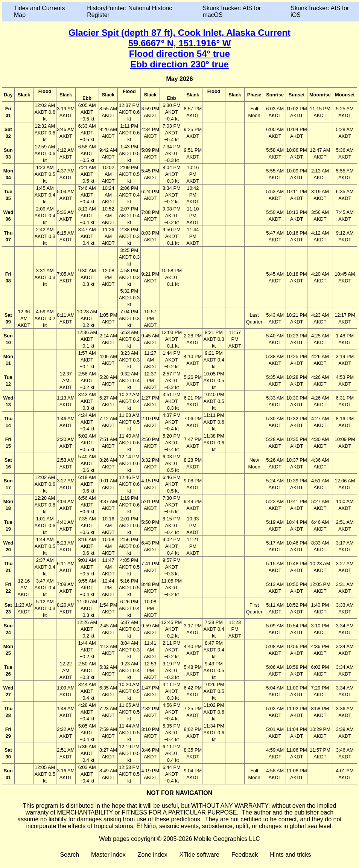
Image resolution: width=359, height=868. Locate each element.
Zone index (153, 855)
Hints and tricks (290, 855)
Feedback (245, 855)
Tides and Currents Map (39, 11)
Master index (108, 855)
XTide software (199, 855)
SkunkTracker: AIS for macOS (232, 11)
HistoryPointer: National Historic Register (129, 11)
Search (69, 855)
